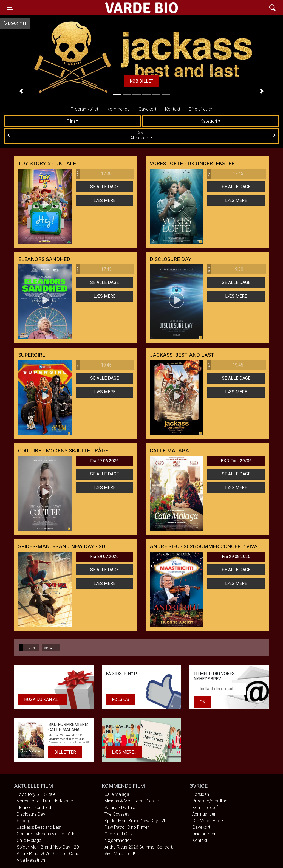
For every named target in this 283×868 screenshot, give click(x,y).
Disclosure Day (31, 814)
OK (203, 702)
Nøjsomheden (118, 840)
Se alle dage (104, 187)
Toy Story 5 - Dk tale (36, 794)
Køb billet (141, 81)
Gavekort (147, 109)
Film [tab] (71, 121)
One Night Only (118, 834)
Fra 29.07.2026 (104, 556)
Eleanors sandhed (34, 808)
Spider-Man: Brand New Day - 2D (48, 847)
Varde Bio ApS (120, 8)
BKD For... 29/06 (236, 461)
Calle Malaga (29, 840)
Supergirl (25, 821)
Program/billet (84, 109)
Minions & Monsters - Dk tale (132, 801)
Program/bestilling (210, 801)
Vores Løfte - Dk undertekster (45, 801)
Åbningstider (204, 814)
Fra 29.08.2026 (236, 556)
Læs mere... (124, 752)
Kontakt (173, 109)
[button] (21, 91)
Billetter (65, 752)
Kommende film (208, 808)
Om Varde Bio (206, 821)
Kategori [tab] (209, 121)
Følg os (121, 699)
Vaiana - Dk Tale (120, 808)
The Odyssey (117, 814)
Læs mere (104, 200)
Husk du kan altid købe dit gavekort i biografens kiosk (46, 699)
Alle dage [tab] (141, 136)
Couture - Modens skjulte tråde (46, 834)
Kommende (118, 109)
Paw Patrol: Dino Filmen (127, 827)
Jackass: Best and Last (39, 827)
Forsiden (201, 794)
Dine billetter (201, 109)
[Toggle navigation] (10, 8)
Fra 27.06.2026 (104, 461)
